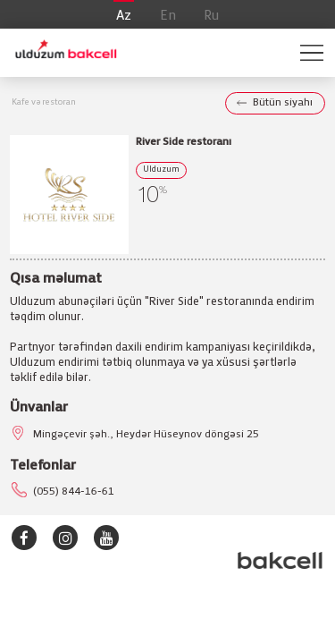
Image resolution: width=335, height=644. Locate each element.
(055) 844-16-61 (74, 491)
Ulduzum (161, 170)
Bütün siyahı (283, 102)
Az (124, 16)
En (168, 16)
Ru (211, 16)
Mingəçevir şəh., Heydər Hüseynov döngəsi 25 (146, 434)
